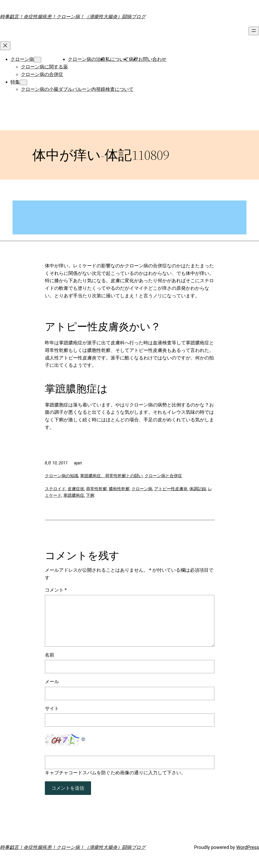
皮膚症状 (76, 489)
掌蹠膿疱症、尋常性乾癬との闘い (111, 476)
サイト (52, 708)
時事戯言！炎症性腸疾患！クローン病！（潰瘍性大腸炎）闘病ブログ (73, 17)
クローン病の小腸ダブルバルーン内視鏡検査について (77, 89)
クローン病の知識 (62, 476)
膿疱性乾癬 (119, 489)
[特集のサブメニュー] (23, 82)
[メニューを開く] (254, 31)
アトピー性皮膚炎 (171, 489)
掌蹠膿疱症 (74, 495)
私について (117, 59)
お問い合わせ (152, 59)
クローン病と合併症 (163, 476)
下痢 (90, 495)
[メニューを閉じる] (5, 46)
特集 (15, 82)
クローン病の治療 (87, 59)
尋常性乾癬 (97, 489)
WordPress (248, 847)
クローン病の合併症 (42, 74)
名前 (50, 655)
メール (52, 681)
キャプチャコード (64, 773)
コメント (56, 590)
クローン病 (22, 59)
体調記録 (198, 489)
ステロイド (55, 489)
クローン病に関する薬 (44, 67)
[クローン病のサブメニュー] (38, 60)
